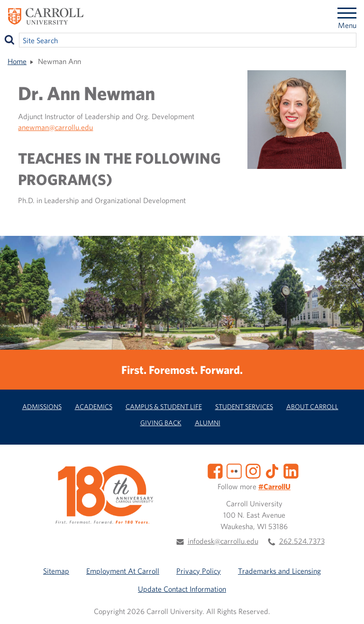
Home (17, 61)
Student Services (244, 406)
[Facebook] (215, 470)
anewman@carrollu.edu (55, 127)
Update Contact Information (182, 589)
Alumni (208, 423)
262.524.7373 (302, 541)
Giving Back (161, 423)
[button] (346, 606)
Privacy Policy (199, 571)
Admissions (42, 406)
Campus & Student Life (164, 406)
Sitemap (56, 571)
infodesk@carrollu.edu (223, 541)
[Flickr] (234, 470)
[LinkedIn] (291, 470)
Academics (94, 406)
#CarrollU (274, 486)
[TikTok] (272, 470)
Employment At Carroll (123, 571)
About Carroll (312, 406)
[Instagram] (253, 470)
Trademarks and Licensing (279, 571)
